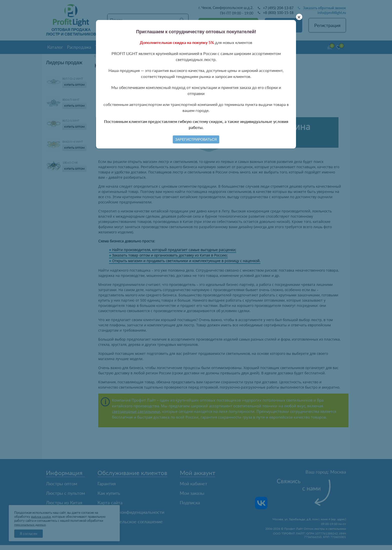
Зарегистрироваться (196, 139)
